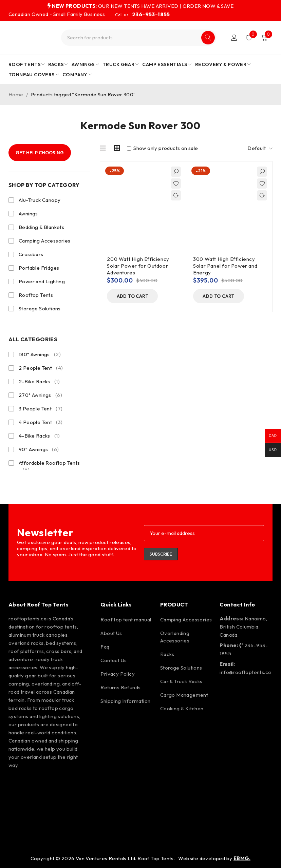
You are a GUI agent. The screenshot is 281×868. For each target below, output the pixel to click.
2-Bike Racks (39, 382)
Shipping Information (125, 701)
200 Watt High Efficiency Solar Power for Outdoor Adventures (138, 266)
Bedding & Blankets (41, 227)
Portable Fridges (39, 268)
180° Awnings (40, 354)
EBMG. (242, 858)
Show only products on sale (163, 148)
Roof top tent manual (126, 620)
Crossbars (31, 254)
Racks (167, 654)
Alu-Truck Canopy (40, 200)
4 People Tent (41, 422)
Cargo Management (184, 695)
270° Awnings (40, 395)
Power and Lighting (42, 281)
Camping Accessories (45, 241)
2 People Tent (41, 368)
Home (16, 94)
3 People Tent (41, 409)
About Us (111, 633)
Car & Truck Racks (181, 681)
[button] (132, 296)
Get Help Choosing (40, 153)
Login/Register (234, 38)
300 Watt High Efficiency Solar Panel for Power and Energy (225, 266)
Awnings (28, 214)
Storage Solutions (40, 308)
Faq (105, 647)
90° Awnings (39, 449)
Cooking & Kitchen (182, 708)
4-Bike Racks (39, 436)
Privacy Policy (118, 674)
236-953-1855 (151, 14)
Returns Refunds (120, 687)
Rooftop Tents (36, 295)
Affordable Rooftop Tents (49, 466)
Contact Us (114, 660)
